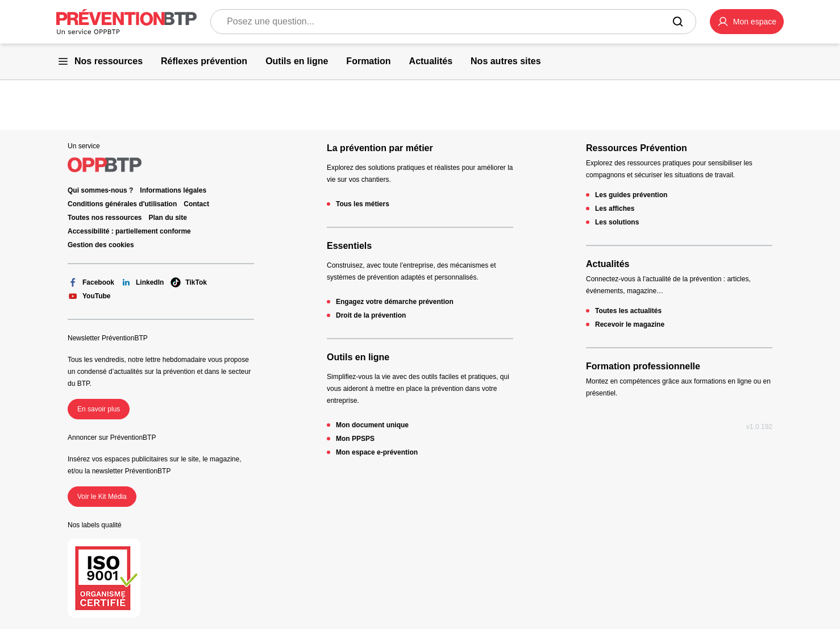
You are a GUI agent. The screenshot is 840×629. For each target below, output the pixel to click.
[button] (747, 22)
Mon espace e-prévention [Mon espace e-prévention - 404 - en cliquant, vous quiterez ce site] (377, 452)
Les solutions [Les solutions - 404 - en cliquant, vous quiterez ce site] (617, 222)
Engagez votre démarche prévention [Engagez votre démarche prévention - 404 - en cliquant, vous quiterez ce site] (395, 302)
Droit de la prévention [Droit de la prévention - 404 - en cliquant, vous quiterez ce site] (371, 315)
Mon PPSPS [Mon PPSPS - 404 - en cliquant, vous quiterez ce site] (355, 439)
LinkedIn (142, 282)
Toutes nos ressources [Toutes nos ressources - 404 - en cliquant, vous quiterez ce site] (105, 218)
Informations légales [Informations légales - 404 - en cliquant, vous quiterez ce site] (173, 190)
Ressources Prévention (637, 148)
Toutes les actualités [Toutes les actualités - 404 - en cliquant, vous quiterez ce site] (628, 311)
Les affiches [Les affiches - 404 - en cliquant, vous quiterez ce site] (615, 209)
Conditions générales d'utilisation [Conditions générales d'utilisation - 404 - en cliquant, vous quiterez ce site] (122, 204)
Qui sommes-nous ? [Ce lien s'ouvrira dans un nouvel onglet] (100, 190)
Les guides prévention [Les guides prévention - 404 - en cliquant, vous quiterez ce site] (631, 195)
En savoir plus (99, 409)
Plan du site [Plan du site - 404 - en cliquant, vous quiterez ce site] (168, 218)
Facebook (91, 282)
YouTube (89, 296)
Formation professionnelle (643, 366)
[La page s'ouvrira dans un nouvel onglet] (747, 22)
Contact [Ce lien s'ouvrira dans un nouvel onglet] (196, 204)
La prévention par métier (380, 148)
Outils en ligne (358, 357)
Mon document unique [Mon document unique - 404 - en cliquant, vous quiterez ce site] (372, 425)
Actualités (608, 264)
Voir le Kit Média (102, 497)
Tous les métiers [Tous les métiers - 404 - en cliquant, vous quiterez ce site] (363, 204)
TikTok (189, 282)
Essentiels (349, 246)
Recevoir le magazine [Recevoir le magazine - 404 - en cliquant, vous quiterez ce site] (630, 324)
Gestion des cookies (101, 245)
